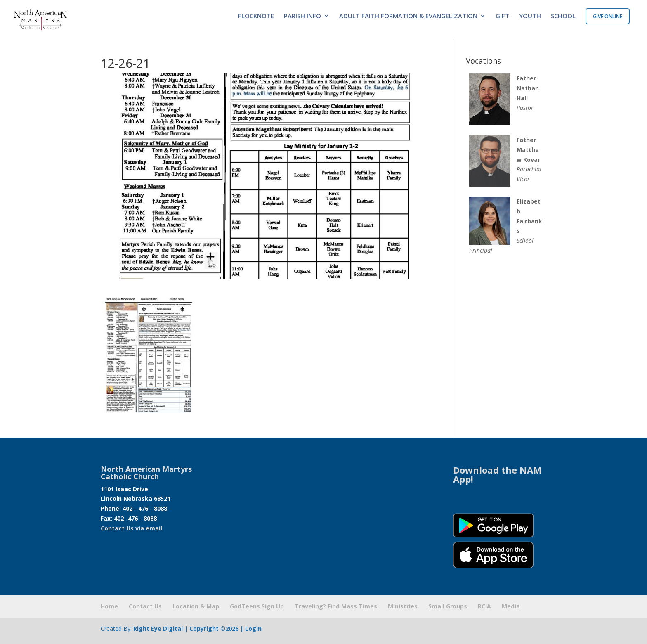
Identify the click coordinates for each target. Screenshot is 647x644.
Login (253, 629)
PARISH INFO (302, 16)
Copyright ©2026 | (217, 629)
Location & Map (196, 606)
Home (109, 606)
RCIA (484, 606)
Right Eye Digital (158, 629)
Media (511, 606)
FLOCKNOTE (256, 16)
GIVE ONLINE (608, 16)
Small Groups (448, 606)
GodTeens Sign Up (257, 606)
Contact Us (145, 606)
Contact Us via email (131, 528)
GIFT (502, 16)
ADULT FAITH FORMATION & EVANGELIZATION (408, 16)
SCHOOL (563, 16)
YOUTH (530, 16)
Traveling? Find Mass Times (336, 606)
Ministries (403, 606)
